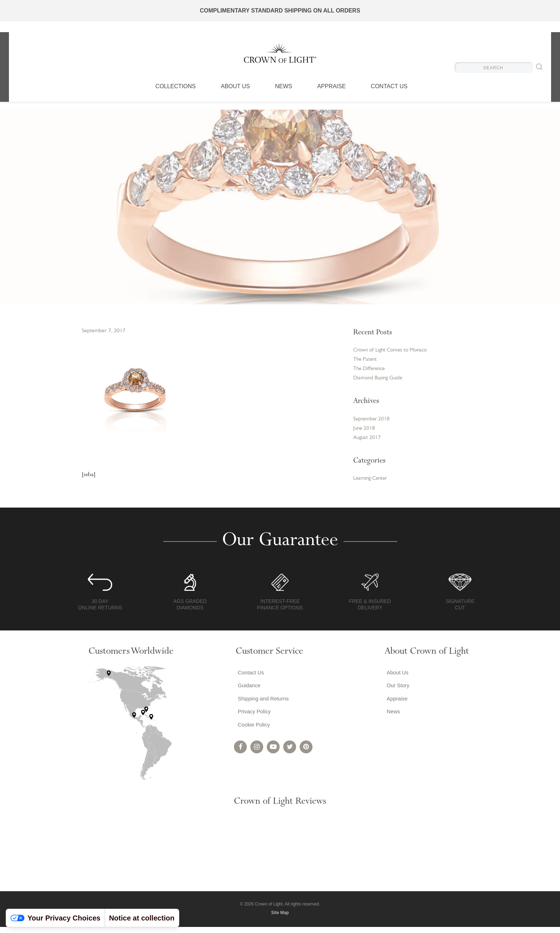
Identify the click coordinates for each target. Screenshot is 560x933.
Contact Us (389, 95)
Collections (176, 95)
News (284, 95)
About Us (235, 95)
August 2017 (368, 443)
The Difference (371, 371)
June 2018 (365, 433)
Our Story (397, 693)
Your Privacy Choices (55, 918)
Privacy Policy (254, 722)
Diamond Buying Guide (380, 381)
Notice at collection (142, 918)
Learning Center (372, 484)
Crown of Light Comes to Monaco (393, 351)
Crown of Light (280, 57)
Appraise (331, 95)
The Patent (366, 361)
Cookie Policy (253, 736)
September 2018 (372, 423)
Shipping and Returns (263, 707)
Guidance (248, 693)
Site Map (280, 918)
